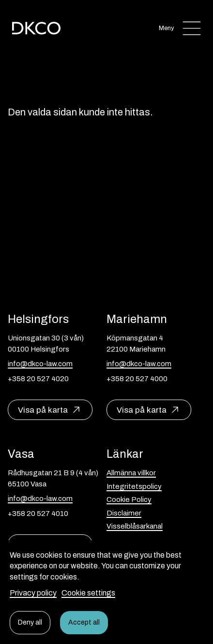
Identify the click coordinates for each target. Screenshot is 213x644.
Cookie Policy (129, 499)
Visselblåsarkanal (135, 526)
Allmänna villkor (131, 473)
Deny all (30, 622)
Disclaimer (124, 513)
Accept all (84, 622)
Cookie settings (88, 593)
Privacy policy (33, 593)
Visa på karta (43, 410)
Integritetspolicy (134, 486)
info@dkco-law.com (40, 364)
